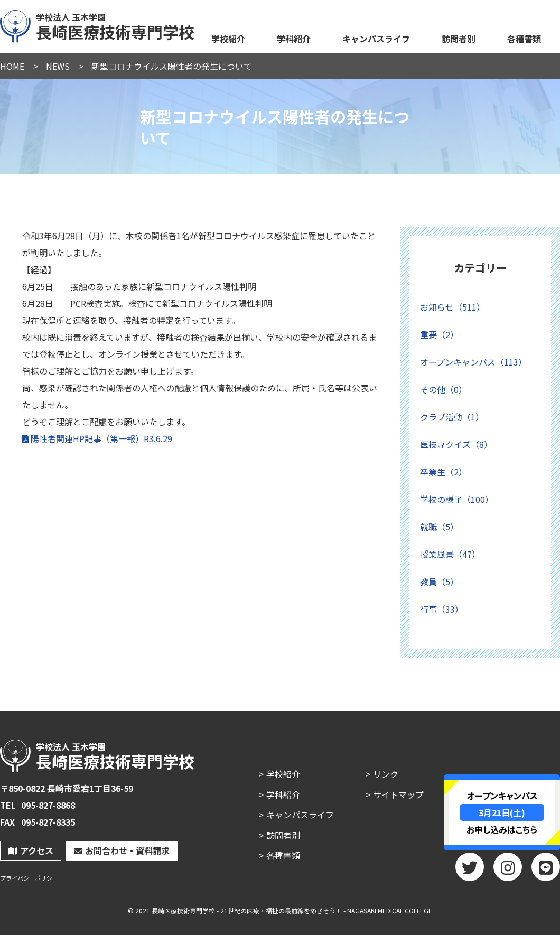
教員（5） (439, 582)
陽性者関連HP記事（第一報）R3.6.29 (101, 438)
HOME (12, 66)
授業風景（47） (450, 554)
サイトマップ (398, 794)
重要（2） (439, 334)
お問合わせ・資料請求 (122, 850)
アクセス (31, 850)
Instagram (508, 871)
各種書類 (524, 39)
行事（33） (442, 609)
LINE (546, 871)
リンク (386, 774)
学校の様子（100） (457, 499)
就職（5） (439, 527)
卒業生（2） (444, 472)
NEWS (58, 66)
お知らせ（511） (452, 307)
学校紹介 (228, 39)
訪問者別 (459, 39)
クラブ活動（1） (452, 417)
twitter (470, 871)
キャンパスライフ (376, 39)
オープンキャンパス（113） (473, 362)
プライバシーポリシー (29, 878)
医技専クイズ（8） (456, 444)
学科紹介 (294, 39)
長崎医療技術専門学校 (98, 25)
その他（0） (444, 389)
